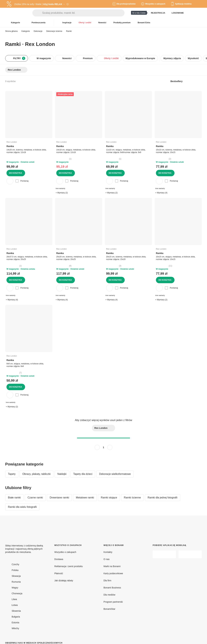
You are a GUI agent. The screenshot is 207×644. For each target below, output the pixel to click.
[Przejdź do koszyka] (199, 13)
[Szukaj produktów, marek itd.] (83, 13)
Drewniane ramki (59, 498)
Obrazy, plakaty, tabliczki (36, 474)
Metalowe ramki (85, 498)
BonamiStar (109, 609)
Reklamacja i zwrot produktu (69, 566)
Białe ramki (14, 498)
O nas (106, 559)
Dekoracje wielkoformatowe (115, 474)
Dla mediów (109, 595)
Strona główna (11, 31)
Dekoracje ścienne (54, 31)
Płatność (59, 573)
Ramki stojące (109, 498)
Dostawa (59, 559)
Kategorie (26, 31)
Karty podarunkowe (113, 573)
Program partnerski (113, 602)
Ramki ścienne (132, 498)
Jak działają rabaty (64, 581)
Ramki (69, 31)
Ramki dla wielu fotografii (22, 507)
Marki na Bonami (112, 566)
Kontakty (108, 552)
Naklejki (62, 474)
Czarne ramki (35, 498)
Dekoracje (38, 31)
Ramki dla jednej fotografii (163, 498)
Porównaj (22, 181)
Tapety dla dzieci (83, 474)
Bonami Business (112, 588)
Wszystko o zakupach (65, 552)
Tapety (12, 474)
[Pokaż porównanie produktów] (191, 13)
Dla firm (107, 581)
